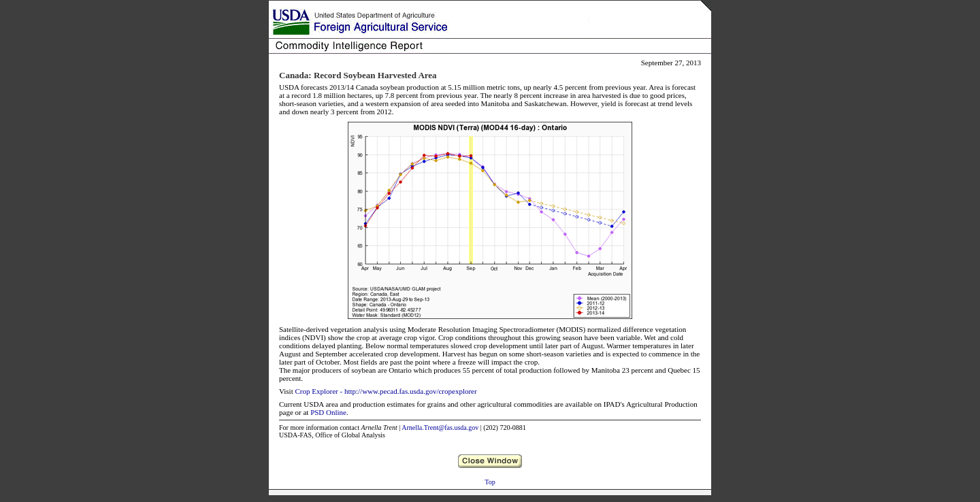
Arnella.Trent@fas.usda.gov (440, 428)
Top (490, 482)
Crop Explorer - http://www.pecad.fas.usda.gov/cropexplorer (386, 391)
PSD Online (328, 412)
